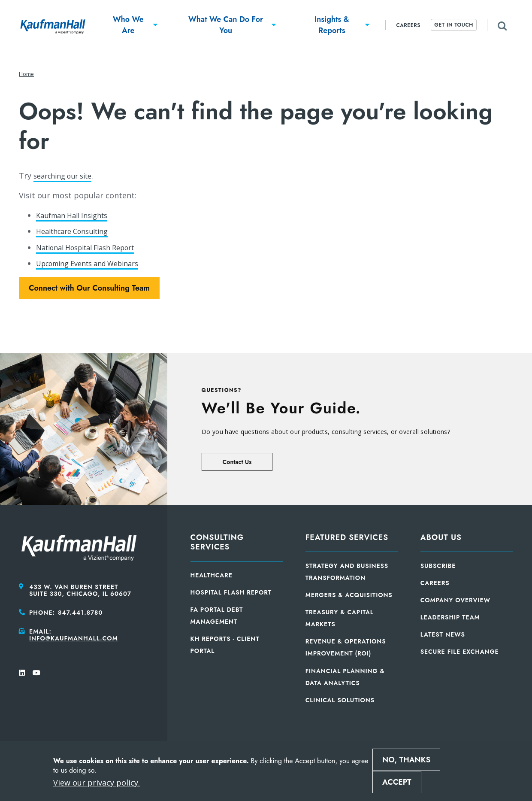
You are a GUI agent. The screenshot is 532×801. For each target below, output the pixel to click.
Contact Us (237, 462)
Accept (397, 782)
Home (26, 74)
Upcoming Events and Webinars (95, 263)
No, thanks (406, 760)
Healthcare (212, 575)
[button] (128, 26)
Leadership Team (450, 617)
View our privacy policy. (97, 783)
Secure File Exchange (460, 652)
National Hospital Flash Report (93, 247)
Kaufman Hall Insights (77, 215)
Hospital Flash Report (231, 592)
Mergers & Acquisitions (349, 595)
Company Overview (455, 600)
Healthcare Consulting (77, 231)
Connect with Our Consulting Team (89, 288)
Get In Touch (454, 25)
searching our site (67, 176)
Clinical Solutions (340, 700)
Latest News (443, 634)
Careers (408, 25)
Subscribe (438, 566)
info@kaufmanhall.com (74, 638)
